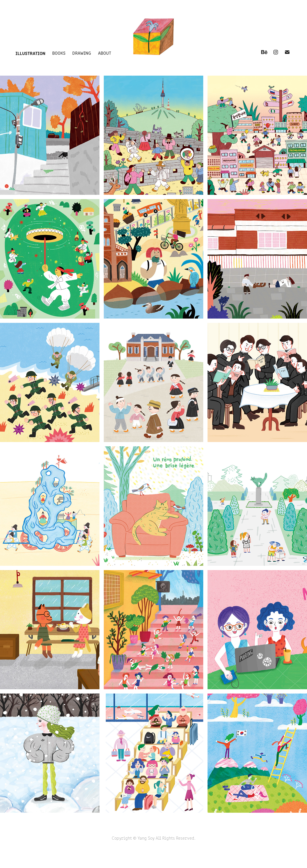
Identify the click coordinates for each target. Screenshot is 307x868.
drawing (82, 53)
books (59, 53)
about (105, 53)
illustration (30, 53)
